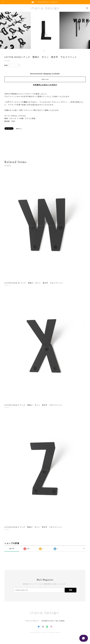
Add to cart (45, 79)
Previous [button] (4, 30)
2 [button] (45, 51)
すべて (12, 549)
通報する (19, 129)
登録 (71, 590)
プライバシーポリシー (32, 621)
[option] (45, 30)
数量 (6, 65)
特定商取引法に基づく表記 (50, 621)
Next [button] (86, 30)
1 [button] (44, 51)
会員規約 (62, 621)
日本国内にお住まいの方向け (45, 85)
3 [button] (47, 51)
